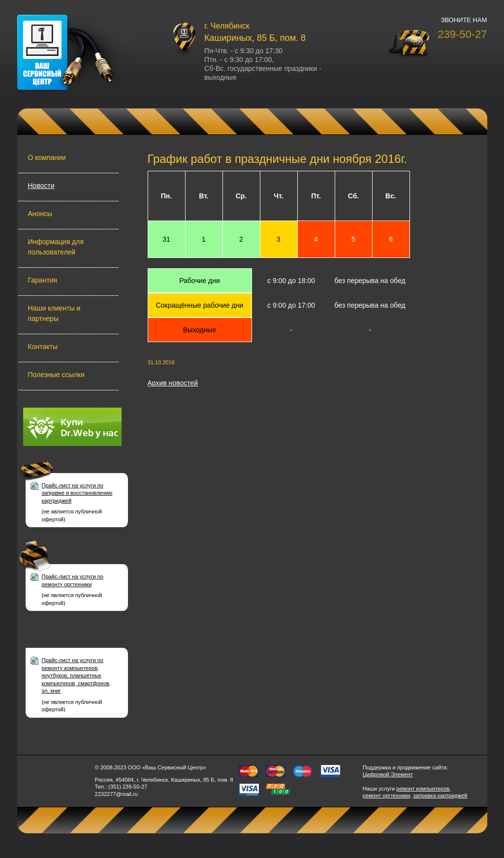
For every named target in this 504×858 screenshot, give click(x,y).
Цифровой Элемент (388, 774)
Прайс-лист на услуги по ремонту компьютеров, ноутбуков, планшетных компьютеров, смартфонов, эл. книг (77, 675)
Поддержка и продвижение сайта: (405, 767)
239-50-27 (462, 34)
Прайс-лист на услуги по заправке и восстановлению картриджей (77, 493)
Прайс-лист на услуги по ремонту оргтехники (73, 580)
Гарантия (43, 280)
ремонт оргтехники (386, 795)
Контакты (43, 347)
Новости (41, 186)
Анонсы (40, 214)
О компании (47, 158)
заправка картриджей (440, 795)
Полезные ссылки (56, 375)
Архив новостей (173, 383)
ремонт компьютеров (423, 789)
